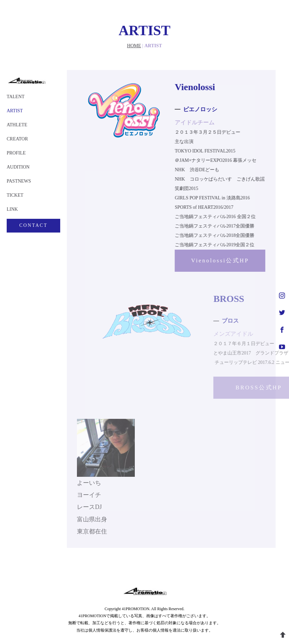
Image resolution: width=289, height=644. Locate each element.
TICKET (15, 195)
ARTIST (15, 111)
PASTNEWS (19, 181)
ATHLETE (17, 125)
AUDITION (18, 167)
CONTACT (34, 225)
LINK (12, 209)
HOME (134, 46)
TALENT (16, 97)
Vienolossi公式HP (218, 261)
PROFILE (16, 153)
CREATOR (17, 139)
